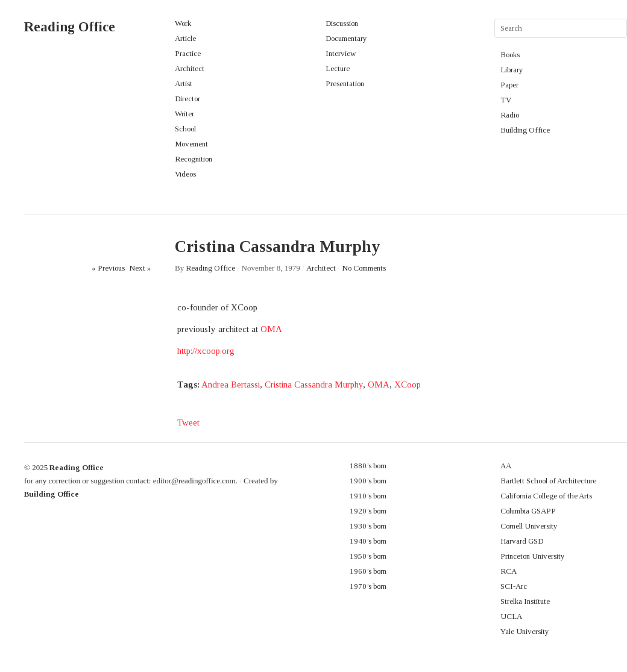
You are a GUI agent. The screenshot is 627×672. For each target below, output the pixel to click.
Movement (191, 144)
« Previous (108, 268)
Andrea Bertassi (231, 385)
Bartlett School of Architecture (548, 481)
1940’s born (368, 541)
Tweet (188, 422)
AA (506, 466)
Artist (184, 83)
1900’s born (368, 481)
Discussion (342, 23)
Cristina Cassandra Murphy (314, 385)
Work (183, 23)
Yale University (525, 631)
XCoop (408, 385)
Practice (188, 53)
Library (512, 70)
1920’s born (368, 511)
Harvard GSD (522, 541)
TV (506, 100)
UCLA (511, 616)
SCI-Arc (514, 586)
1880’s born (368, 466)
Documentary (346, 38)
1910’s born (368, 496)
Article (185, 38)
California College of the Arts (546, 496)
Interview (341, 53)
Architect (190, 68)
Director (187, 99)
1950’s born (368, 556)
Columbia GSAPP (528, 511)
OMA (271, 329)
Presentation (345, 83)
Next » (140, 268)
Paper (509, 85)
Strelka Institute (525, 601)
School (185, 129)
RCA (509, 571)
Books (510, 55)
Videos (185, 174)
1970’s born (368, 586)
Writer (184, 114)
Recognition (194, 159)
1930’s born (368, 526)
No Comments (364, 268)
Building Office (525, 130)
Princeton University (533, 556)
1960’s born (368, 571)
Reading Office (70, 27)
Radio (510, 115)
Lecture (338, 68)
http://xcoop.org (206, 351)
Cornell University (529, 526)
